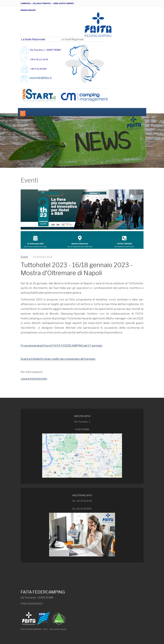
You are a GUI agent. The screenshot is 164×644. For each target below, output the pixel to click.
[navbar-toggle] (23, 113)
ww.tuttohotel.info (35, 379)
